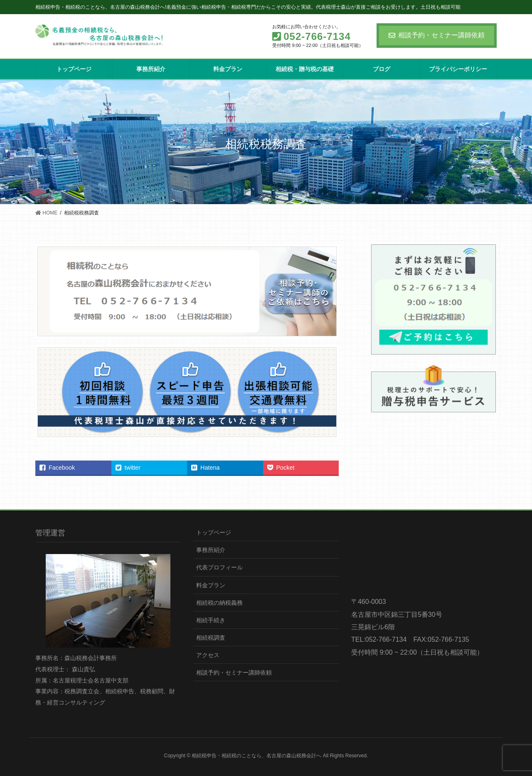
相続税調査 (211, 638)
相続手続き (211, 620)
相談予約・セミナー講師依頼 (437, 35)
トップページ (214, 532)
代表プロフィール (219, 567)
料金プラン (211, 585)
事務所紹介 (211, 550)
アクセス (208, 655)
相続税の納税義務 (219, 603)
